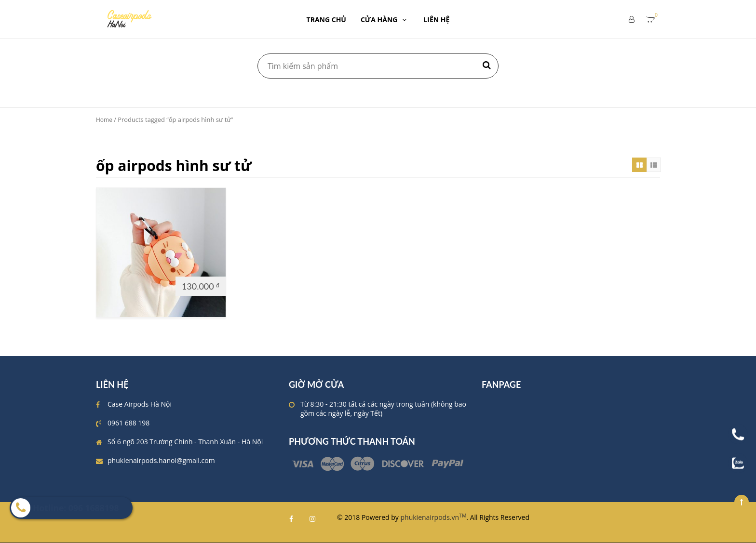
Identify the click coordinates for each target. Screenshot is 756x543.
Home (104, 120)
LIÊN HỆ (436, 20)
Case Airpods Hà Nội (140, 404)
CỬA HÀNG (385, 20)
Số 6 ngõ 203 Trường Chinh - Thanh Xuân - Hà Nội (185, 442)
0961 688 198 (128, 423)
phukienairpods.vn (434, 517)
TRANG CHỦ (326, 20)
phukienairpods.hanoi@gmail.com (161, 460)
